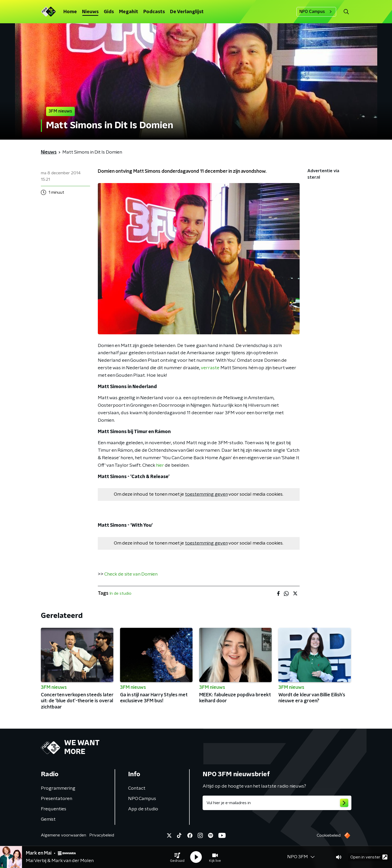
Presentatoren (57, 799)
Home (70, 12)
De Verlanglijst (187, 12)
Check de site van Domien (131, 574)
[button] (177, 857)
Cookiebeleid (329, 835)
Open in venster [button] (369, 857)
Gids (109, 12)
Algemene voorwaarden (64, 835)
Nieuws (90, 12)
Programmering (58, 788)
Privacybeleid (102, 835)
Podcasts (154, 12)
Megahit (129, 12)
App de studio (143, 809)
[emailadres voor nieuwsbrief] (277, 803)
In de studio (120, 593)
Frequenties (54, 809)
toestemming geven (206, 494)
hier (160, 465)
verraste (210, 368)
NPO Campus (316, 12)
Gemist (48, 819)
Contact (137, 788)
